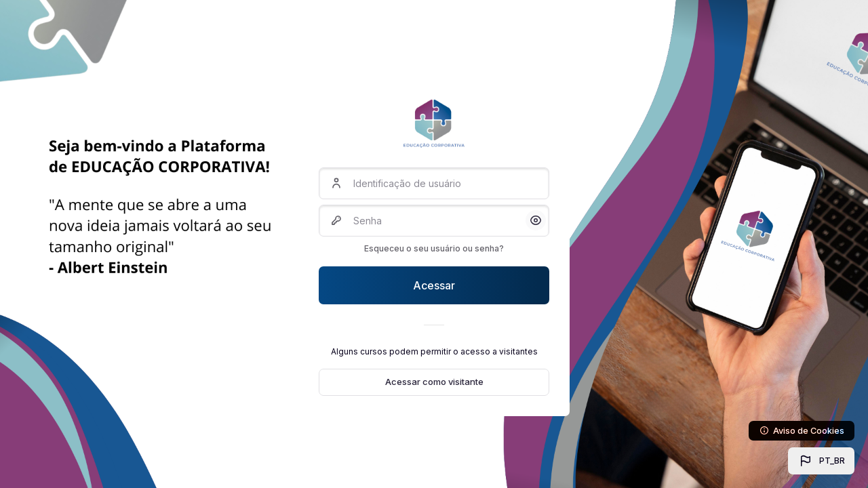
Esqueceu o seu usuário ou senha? (434, 248)
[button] (821, 461)
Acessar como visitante (434, 382)
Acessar (434, 285)
